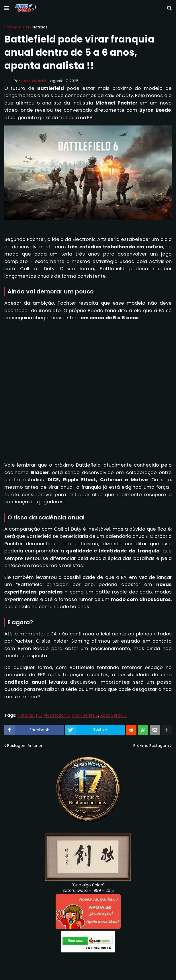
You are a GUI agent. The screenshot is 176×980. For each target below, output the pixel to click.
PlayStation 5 (57, 715)
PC (39, 715)
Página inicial (17, 27)
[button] (7, 8)
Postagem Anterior (25, 746)
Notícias (40, 27)
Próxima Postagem (151, 746)
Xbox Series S (85, 715)
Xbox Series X (114, 715)
